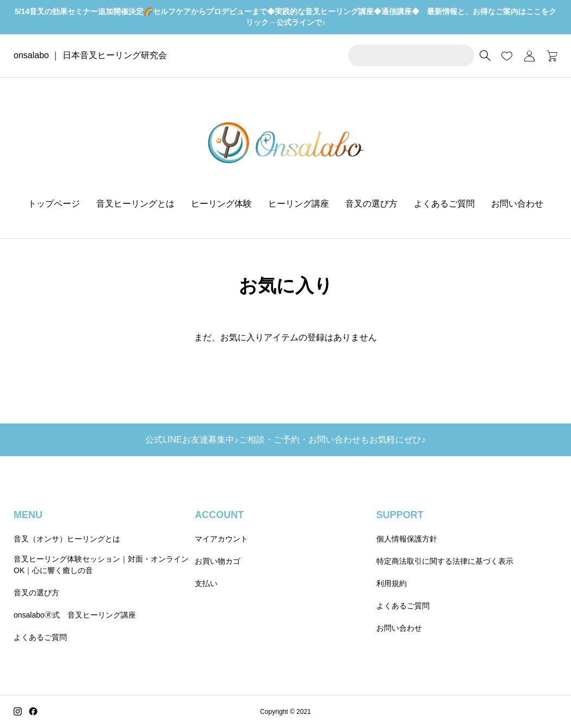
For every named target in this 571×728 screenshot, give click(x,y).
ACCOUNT (219, 515)
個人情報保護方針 (407, 539)
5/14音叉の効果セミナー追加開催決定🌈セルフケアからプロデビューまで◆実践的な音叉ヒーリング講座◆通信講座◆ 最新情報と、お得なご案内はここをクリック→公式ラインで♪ (285, 17)
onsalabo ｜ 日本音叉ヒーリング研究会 (90, 55)
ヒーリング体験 (221, 204)
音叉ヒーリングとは (135, 204)
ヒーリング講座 (299, 204)
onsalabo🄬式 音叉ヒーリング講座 (75, 615)
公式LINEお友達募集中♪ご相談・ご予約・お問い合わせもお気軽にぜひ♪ (285, 440)
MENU (28, 515)
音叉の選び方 (371, 204)
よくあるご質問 (444, 204)
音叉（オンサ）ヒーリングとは (67, 539)
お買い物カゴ (218, 561)
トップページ (54, 204)
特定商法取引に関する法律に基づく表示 (445, 561)
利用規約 (392, 583)
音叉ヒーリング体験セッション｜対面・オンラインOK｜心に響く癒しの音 (101, 565)
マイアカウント (221, 539)
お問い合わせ (517, 204)
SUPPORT (400, 515)
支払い (206, 583)
